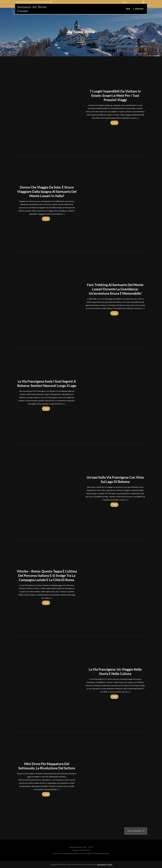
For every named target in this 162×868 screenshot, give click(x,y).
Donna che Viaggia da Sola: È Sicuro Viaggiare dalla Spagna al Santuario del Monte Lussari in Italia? (47, 191)
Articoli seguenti (135, 831)
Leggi (114, 123)
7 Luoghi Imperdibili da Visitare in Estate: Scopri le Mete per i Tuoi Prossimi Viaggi (115, 95)
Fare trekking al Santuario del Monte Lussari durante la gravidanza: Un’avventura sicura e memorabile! (115, 289)
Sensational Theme (105, 864)
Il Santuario (138, 9)
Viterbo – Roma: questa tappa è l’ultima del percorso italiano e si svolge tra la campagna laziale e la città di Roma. (47, 575)
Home (128, 9)
